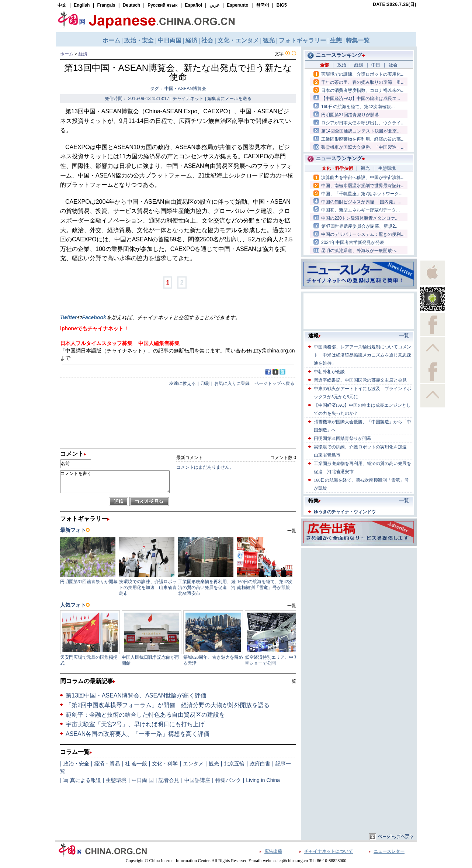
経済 (83, 54)
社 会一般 (136, 764)
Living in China (263, 780)
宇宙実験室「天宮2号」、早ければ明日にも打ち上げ (135, 724)
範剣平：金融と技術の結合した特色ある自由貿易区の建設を (145, 715)
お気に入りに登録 (232, 383)
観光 (214, 764)
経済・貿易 (107, 764)
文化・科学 (165, 764)
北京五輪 (234, 764)
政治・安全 (76, 764)
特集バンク (228, 780)
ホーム (67, 54)
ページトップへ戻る (274, 383)
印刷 (205, 383)
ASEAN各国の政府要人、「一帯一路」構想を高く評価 (138, 734)
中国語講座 (197, 780)
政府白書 (260, 764)
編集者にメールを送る (229, 99)
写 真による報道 (82, 780)
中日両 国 (143, 780)
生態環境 (116, 780)
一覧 (292, 681)
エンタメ (193, 764)
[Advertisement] (359, 596)
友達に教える (183, 383)
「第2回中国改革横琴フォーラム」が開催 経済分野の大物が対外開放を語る (168, 705)
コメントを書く (115, 482)
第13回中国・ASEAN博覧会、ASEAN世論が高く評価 (136, 695)
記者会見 (169, 780)
